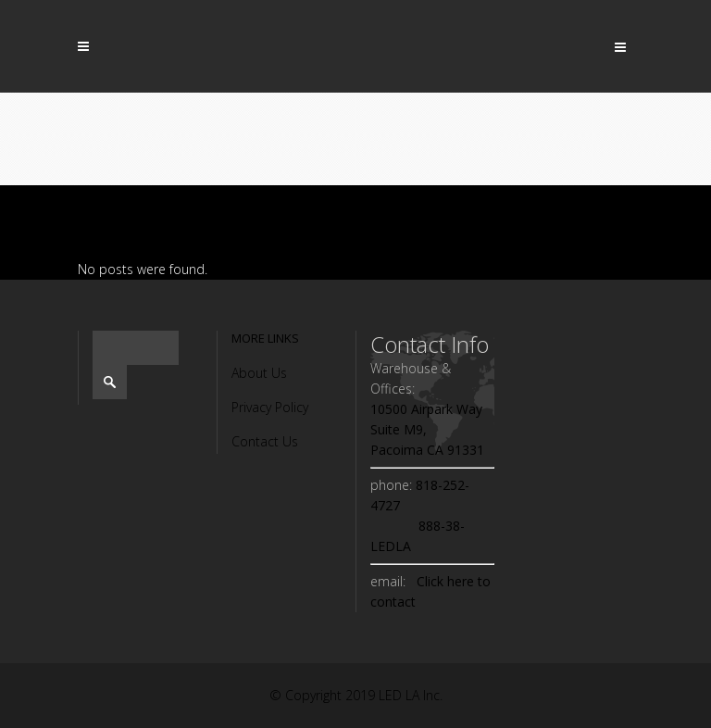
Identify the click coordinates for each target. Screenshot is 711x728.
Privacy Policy (270, 407)
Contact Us (265, 441)
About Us (259, 373)
